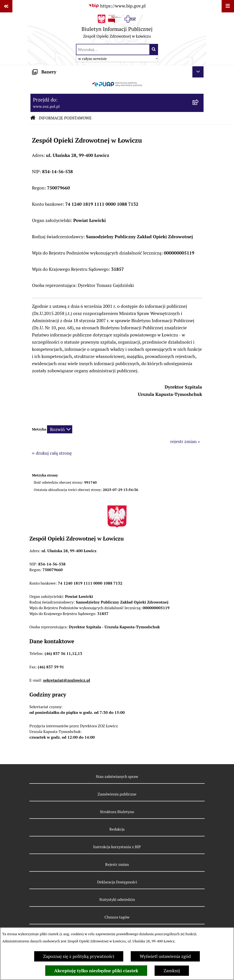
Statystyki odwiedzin (117, 899)
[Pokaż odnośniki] (6, 6)
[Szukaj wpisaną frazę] (154, 49)
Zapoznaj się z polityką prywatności (79, 956)
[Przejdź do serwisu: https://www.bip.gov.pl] (117, 6)
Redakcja (117, 829)
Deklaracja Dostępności (117, 882)
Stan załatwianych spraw (117, 776)
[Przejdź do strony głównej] (117, 28)
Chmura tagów (117, 917)
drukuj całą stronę (54, 453)
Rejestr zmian (117, 864)
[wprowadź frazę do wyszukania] (113, 49)
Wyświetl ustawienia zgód (165, 956)
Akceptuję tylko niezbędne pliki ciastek (96, 971)
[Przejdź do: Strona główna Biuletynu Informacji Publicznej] (33, 118)
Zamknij (172, 971)
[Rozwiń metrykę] (60, 429)
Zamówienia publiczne (117, 794)
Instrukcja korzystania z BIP (117, 847)
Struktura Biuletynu (117, 812)
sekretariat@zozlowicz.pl (67, 680)
